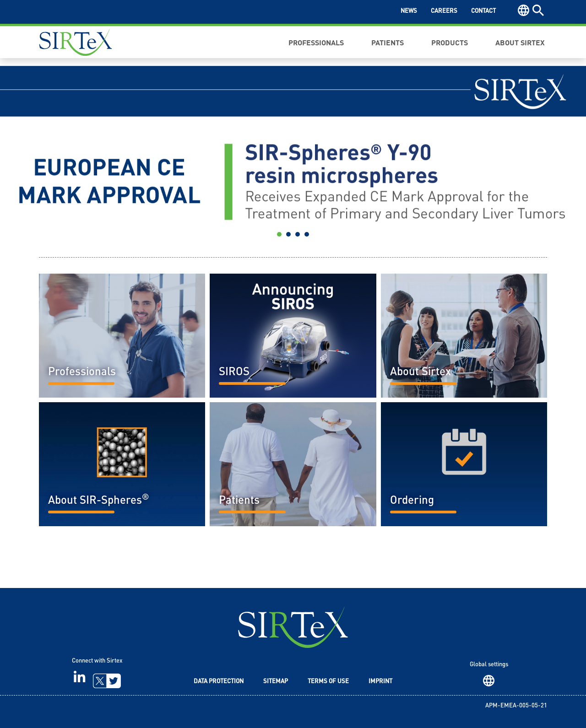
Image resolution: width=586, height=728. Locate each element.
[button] (44, 155)
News (409, 11)
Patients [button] (388, 42)
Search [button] (538, 10)
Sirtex (76, 42)
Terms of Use (328, 682)
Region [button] (524, 10)
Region (489, 681)
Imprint (380, 682)
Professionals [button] (316, 42)
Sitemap (276, 682)
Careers (444, 11)
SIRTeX (293, 627)
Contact (483, 11)
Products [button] (450, 42)
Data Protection (219, 682)
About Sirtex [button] (520, 42)
